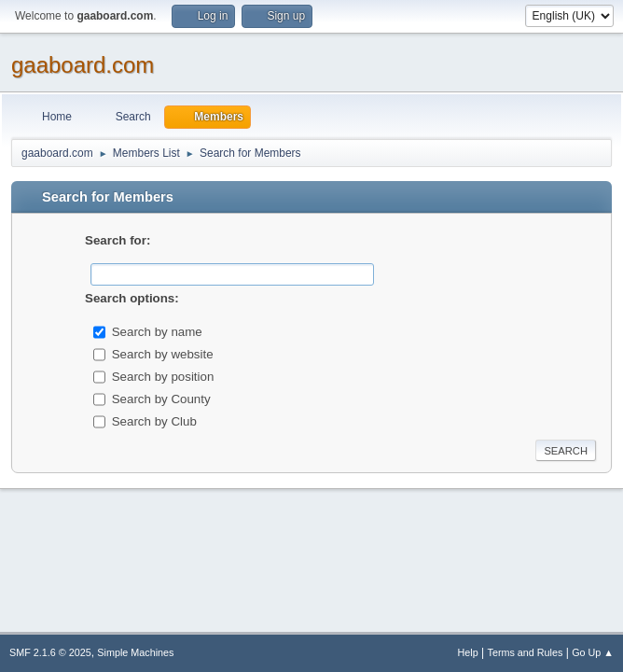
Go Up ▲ (593, 652)
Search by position (163, 376)
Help (468, 652)
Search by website (163, 353)
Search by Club (154, 420)
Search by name (157, 331)
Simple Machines (135, 652)
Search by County (161, 398)
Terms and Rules (526, 652)
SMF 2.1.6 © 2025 (50, 652)
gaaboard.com (83, 65)
